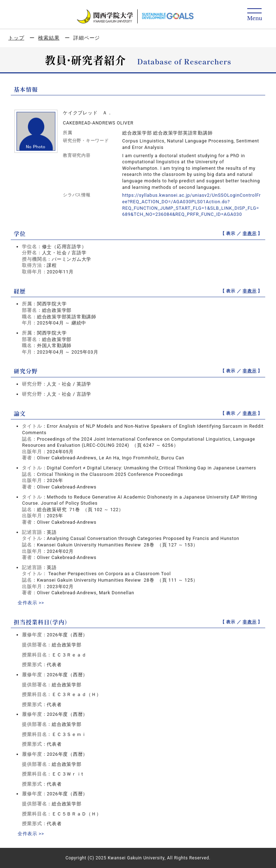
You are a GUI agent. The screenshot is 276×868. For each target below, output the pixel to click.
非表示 (249, 233)
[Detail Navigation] (255, 15)
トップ (16, 38)
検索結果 (49, 38)
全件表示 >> (31, 603)
